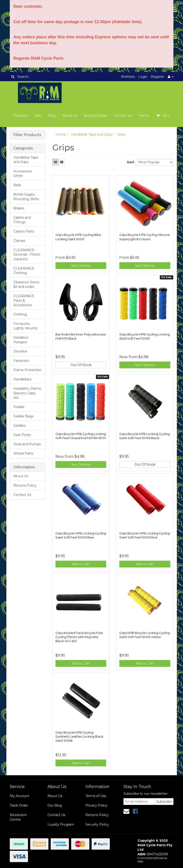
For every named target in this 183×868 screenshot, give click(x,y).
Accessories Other (23, 174)
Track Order (19, 805)
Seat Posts (22, 435)
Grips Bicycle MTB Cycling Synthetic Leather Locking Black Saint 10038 (79, 736)
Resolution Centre (18, 817)
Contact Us (123, 115)
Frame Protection (28, 370)
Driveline (20, 351)
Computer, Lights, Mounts (25, 326)
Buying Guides (95, 115)
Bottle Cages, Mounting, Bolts (26, 197)
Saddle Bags (23, 416)
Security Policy (97, 824)
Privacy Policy (97, 805)
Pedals (19, 407)
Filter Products (27, 135)
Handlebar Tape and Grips (26, 160)
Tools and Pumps (27, 444)
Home (144, 115)
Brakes (19, 208)
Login (143, 77)
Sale (38, 115)
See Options (81, 266)
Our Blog (55, 805)
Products (20, 115)
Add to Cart (81, 564)
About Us (70, 115)
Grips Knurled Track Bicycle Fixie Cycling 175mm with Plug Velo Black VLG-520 (79, 637)
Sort (130, 162)
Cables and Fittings (22, 220)
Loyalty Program (61, 824)
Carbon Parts (24, 231)
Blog (52, 115)
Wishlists (128, 77)
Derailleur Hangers (21, 340)
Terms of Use (96, 796)
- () (163, 115)
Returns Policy (25, 485)
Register (158, 77)
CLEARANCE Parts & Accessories (24, 301)
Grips (121, 134)
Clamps (19, 241)
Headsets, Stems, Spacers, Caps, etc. (27, 393)
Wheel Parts (23, 453)
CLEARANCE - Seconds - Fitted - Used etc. (28, 254)
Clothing (20, 314)
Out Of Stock (81, 365)
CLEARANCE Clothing (24, 271)
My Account (19, 796)
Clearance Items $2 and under (26, 284)
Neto (140, 861)
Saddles (20, 425)
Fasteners (21, 361)
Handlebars (22, 379)
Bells (17, 185)
